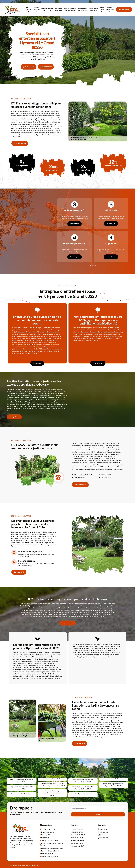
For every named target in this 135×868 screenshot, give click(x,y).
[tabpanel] (74, 230)
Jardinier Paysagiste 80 (29, 9)
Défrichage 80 (44, 10)
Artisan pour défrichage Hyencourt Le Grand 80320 (21, 781)
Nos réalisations (124, 9)
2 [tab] (93, 266)
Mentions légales (33, 865)
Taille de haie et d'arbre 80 (58, 10)
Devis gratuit (37, 363)
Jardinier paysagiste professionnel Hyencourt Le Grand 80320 (83, 781)
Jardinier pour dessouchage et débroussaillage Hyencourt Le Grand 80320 (52, 793)
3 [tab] (95, 266)
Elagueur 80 (51, 10)
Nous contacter (19, 143)
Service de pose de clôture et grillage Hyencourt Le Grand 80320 (83, 788)
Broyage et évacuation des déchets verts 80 (70, 10)
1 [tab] (91, 266)
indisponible (29, 67)
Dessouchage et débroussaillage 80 (83, 10)
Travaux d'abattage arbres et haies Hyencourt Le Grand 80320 (114, 785)
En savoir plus (75, 224)
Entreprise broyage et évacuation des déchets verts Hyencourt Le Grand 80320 (52, 785)
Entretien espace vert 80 (37, 9)
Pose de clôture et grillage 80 (93, 10)
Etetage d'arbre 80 (102, 9)
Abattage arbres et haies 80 (110, 9)
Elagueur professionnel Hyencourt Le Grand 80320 (21, 788)
